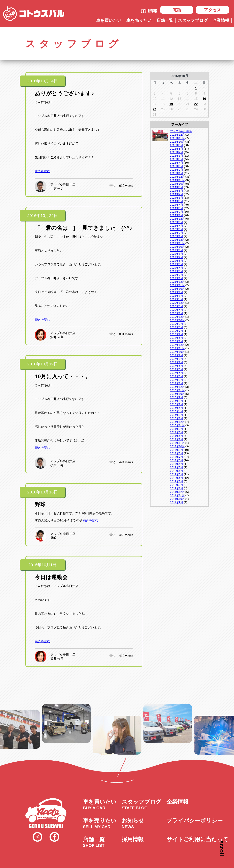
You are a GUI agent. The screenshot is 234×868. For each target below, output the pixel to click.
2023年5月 (177, 222)
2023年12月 (177, 219)
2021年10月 (177, 289)
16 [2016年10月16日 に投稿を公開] (204, 99)
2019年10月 (177, 320)
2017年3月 (177, 376)
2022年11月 (177, 243)
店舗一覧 (165, 20)
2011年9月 (177, 502)
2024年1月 (177, 215)
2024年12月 (177, 177)
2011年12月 (177, 492)
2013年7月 (177, 457)
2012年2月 (177, 485)
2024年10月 (177, 184)
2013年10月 (177, 446)
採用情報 (149, 11)
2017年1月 (177, 383)
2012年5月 (177, 474)
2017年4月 (177, 373)
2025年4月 (177, 163)
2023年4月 (177, 226)
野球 (40, 504)
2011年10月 (177, 499)
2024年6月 (177, 198)
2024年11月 (177, 180)
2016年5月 (177, 408)
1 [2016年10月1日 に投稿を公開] (196, 88)
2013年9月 (177, 450)
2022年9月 (177, 250)
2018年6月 (177, 338)
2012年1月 (177, 488)
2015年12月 (177, 422)
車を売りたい (139, 20)
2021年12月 (177, 282)
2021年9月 (177, 292)
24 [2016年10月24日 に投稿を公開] (155, 109)
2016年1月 (177, 418)
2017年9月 (177, 355)
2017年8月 (177, 359)
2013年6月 (177, 460)
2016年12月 (177, 387)
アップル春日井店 (63, 185)
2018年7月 (177, 334)
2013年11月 (177, 443)
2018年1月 (177, 341)
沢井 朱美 (57, 337)
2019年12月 (177, 317)
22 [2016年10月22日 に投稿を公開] (196, 104)
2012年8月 (177, 467)
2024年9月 (177, 187)
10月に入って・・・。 (63, 376)
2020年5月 (177, 306)
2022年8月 (177, 254)
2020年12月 (177, 303)
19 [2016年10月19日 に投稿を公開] (171, 104)
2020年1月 (177, 313)
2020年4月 (177, 310)
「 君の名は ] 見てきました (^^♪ (83, 228)
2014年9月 (177, 429)
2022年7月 (177, 257)
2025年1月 (177, 173)
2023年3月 (177, 229)
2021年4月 (177, 299)
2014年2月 (177, 439)
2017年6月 (177, 366)
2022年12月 (177, 240)
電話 (177, 10)
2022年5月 (177, 264)
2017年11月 (177, 348)
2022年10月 (177, 247)
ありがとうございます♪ (64, 93)
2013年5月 (177, 464)
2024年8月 (177, 191)
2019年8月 (177, 327)
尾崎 (53, 538)
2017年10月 (177, 352)
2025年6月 (177, 156)
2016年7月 (177, 404)
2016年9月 (177, 397)
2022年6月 (177, 261)
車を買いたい (109, 20)
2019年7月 (177, 331)
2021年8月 (177, 296)
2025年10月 (177, 142)
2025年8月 (177, 149)
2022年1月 (177, 278)
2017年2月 (177, 380)
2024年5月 (177, 201)
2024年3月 (177, 208)
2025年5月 (177, 159)
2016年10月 (177, 394)
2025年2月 (177, 170)
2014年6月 (177, 436)
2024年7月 (177, 194)
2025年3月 (177, 166)
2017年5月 (177, 369)
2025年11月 (177, 138)
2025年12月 (177, 135)
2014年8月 (177, 432)
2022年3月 (177, 271)
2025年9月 (177, 145)
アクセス (213, 10)
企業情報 (221, 20)
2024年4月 (177, 205)
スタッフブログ (193, 20)
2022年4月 (177, 268)
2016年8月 (177, 401)
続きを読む (43, 171)
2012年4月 (177, 478)
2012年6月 (177, 471)
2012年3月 (177, 481)
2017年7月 (177, 362)
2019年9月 (177, 324)
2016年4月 (177, 411)
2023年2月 (177, 233)
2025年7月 (177, 152)
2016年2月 (177, 415)
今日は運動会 (51, 577)
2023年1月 (177, 236)
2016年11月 (177, 390)
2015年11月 (177, 425)
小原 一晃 (57, 189)
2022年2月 (177, 275)
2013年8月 (177, 453)
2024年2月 (177, 212)
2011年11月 (177, 495)
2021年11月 (177, 285)
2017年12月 (177, 345)
